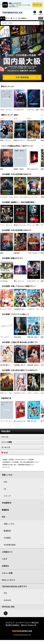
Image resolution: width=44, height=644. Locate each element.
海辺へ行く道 (32, 422)
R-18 (22, 454)
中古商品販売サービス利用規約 (11, 463)
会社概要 (5, 461)
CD (11, 20)
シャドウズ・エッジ (7, 198)
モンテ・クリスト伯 (20, 198)
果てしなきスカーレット (35, 170)
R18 (40, 20)
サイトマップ (6, 469)
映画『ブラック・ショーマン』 (10, 142)
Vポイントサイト (9, 581)
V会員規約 (11, 461)
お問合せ (5, 567)
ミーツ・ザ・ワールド (7, 422)
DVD (5, 20)
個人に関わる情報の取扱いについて (30, 463)
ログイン (41, 16)
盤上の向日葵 (32, 142)
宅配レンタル (9, 525)
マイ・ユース (5, 338)
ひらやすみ (4, 282)
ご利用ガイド (7, 553)
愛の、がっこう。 (19, 282)
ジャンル (22, 438)
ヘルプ (5, 560)
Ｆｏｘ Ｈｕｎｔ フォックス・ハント (13, 226)
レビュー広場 (7, 574)
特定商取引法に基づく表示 (9, 466)
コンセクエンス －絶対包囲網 (24, 111)
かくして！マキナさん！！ (9, 310)
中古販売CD (29, 20)
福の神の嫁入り (5, 366)
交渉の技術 (17, 338)
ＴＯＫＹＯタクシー (34, 254)
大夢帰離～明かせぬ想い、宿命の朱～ (26, 366)
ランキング (22, 449)
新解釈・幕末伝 (19, 170)
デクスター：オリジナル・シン (24, 394)
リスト (35, 16)
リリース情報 (22, 443)
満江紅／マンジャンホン (22, 226)
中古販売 (7, 539)
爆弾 (2, 170)
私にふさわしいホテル (21, 422)
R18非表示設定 (10, 546)
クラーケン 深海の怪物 (35, 111)
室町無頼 (17, 254)
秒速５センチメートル (21, 142)
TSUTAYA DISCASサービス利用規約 (25, 461)
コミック (19, 20)
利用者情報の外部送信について (26, 466)
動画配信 (5, 511)
